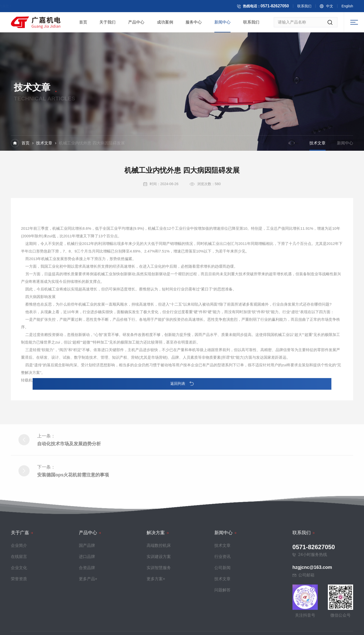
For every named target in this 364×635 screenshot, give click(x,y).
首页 (83, 24)
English (353, 7)
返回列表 (182, 384)
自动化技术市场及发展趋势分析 (69, 498)
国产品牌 (87, 632)
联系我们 (310, 7)
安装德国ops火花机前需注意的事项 (73, 529)
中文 (336, 7)
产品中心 (136, 24)
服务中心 (194, 24)
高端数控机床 (159, 632)
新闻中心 (222, 24)
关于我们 (107, 24)
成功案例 (165, 24)
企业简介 (19, 632)
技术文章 (44, 144)
